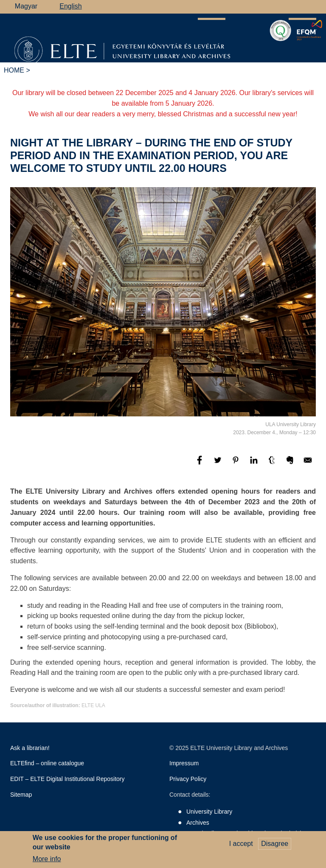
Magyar (26, 6)
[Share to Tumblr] (273, 464)
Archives (198, 823)
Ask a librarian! (30, 748)
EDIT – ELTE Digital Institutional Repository (67, 779)
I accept (241, 845)
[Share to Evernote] (291, 464)
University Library (209, 812)
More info (47, 861)
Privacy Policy (188, 779)
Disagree (275, 845)
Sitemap (21, 795)
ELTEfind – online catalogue (47, 763)
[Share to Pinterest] (236, 464)
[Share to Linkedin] (255, 464)
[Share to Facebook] (200, 464)
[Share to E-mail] (308, 464)
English (70, 6)
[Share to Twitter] (219, 464)
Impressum (184, 763)
